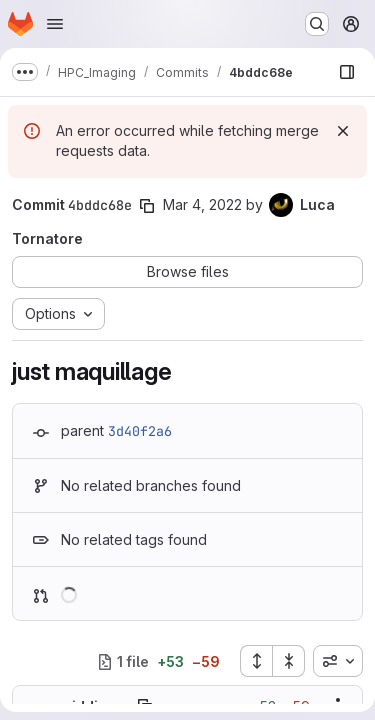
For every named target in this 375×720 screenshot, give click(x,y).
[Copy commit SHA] (147, 206)
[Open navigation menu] (55, 24)
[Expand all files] (256, 661)
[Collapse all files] (289, 661)
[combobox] (338, 661)
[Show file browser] (347, 72)
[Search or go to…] (317, 24)
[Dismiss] (343, 131)
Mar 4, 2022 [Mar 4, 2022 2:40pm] (202, 204)
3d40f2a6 (140, 431)
